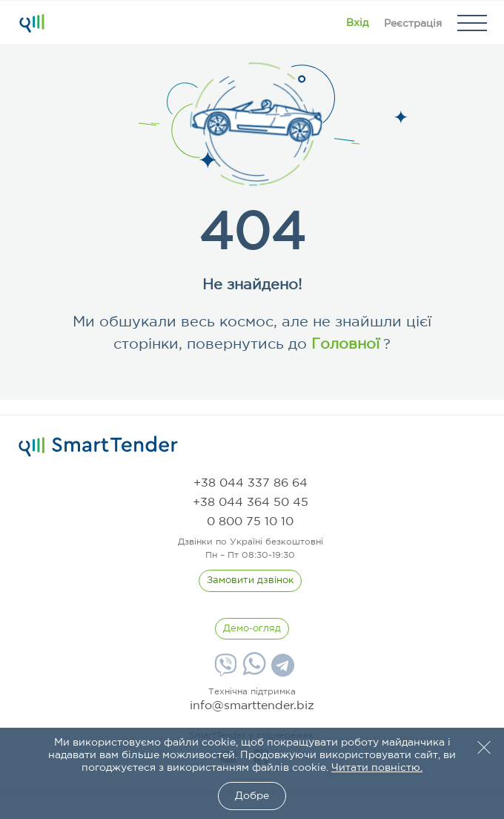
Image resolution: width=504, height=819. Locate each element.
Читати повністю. (377, 768)
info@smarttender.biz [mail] (252, 706)
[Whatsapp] (252, 672)
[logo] (98, 447)
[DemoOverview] (252, 629)
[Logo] (31, 23)
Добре (252, 796)
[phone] (251, 483)
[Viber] (224, 671)
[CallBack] (250, 581)
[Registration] (413, 23)
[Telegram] (281, 671)
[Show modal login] (357, 23)
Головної (343, 344)
